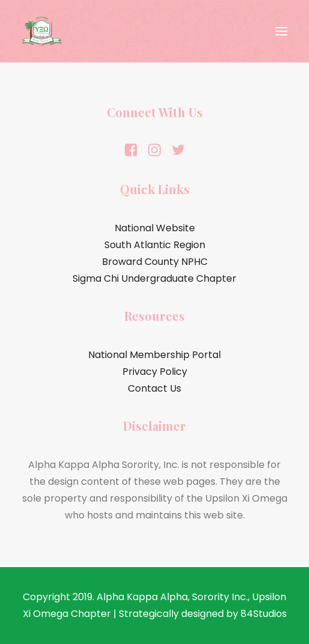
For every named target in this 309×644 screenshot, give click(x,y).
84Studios (264, 614)
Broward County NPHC (155, 262)
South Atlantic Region (155, 245)
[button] (281, 31)
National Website (155, 228)
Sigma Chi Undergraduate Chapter (154, 278)
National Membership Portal (154, 355)
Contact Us (154, 388)
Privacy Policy (155, 372)
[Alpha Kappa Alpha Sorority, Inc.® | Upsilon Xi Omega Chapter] (42, 31)
